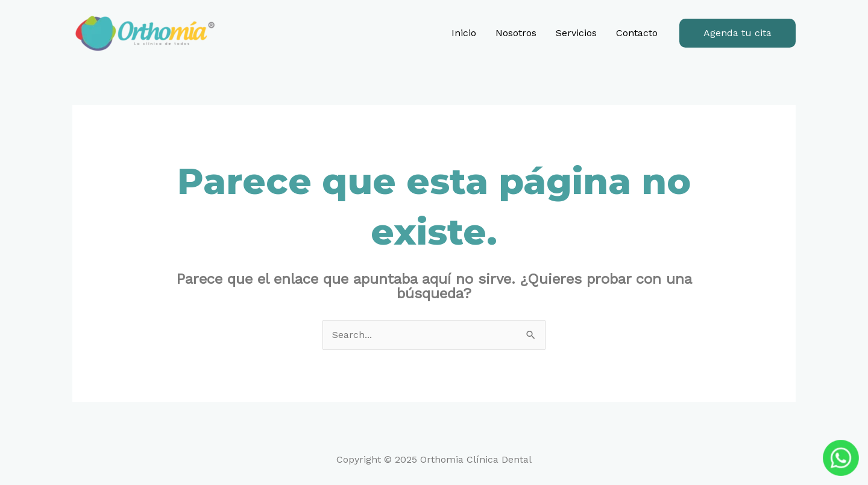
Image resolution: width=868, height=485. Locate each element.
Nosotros (516, 33)
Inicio (464, 33)
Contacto (637, 33)
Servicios (576, 33)
